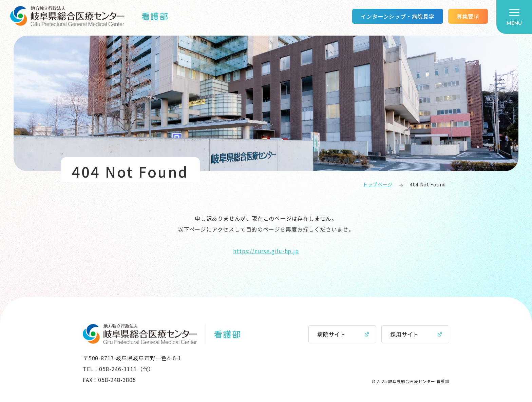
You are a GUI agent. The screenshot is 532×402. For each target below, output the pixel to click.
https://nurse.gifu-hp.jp (266, 251)
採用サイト (404, 334)
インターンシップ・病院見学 (397, 16)
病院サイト (331, 334)
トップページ (378, 184)
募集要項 (468, 16)
